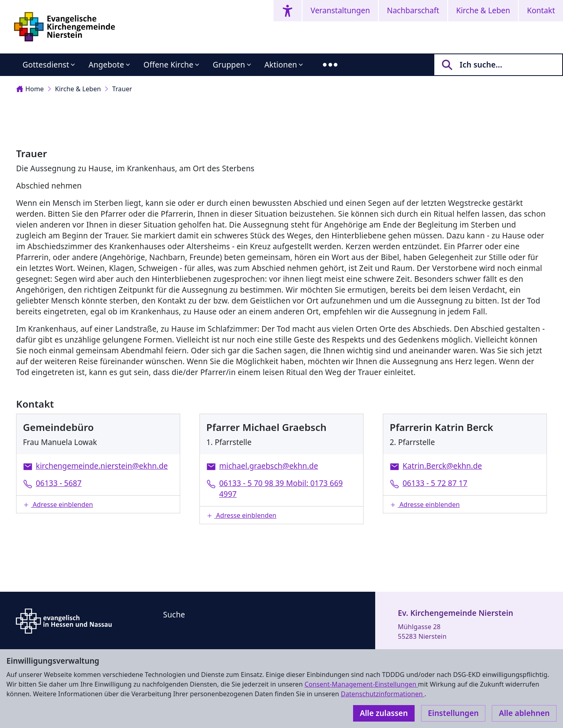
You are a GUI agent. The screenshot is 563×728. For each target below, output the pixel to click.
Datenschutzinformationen (382, 694)
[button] (98, 504)
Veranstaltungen (340, 10)
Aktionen (281, 65)
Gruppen (229, 65)
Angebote (106, 65)
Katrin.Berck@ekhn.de (442, 466)
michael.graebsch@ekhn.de (269, 466)
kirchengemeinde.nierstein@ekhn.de (102, 466)
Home (30, 89)
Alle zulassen (384, 713)
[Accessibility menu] (288, 11)
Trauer (122, 89)
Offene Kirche (168, 65)
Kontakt (541, 10)
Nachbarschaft (413, 10)
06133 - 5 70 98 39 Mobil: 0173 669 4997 (281, 489)
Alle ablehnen (524, 713)
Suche (174, 615)
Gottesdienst (46, 65)
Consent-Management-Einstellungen (361, 684)
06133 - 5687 (59, 483)
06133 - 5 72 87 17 (435, 483)
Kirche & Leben (483, 10)
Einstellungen (453, 713)
